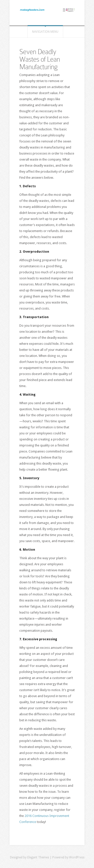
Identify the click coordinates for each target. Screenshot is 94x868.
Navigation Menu (45, 32)
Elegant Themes (38, 857)
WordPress (77, 857)
